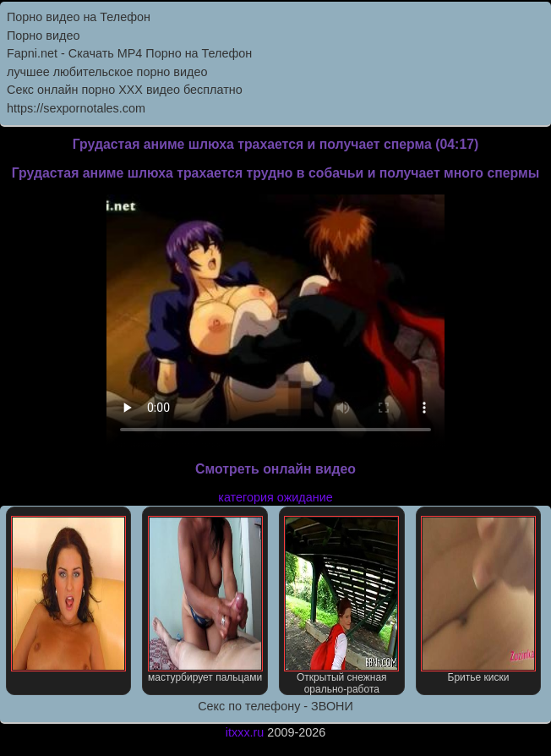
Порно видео (43, 36)
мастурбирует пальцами (205, 600)
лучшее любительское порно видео (107, 72)
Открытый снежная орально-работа (341, 605)
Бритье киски (478, 600)
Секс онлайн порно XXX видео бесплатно (125, 90)
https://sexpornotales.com (76, 108)
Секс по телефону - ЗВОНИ (275, 706)
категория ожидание (275, 497)
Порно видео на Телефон (79, 17)
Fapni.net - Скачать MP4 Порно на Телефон (129, 53)
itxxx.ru (245, 732)
